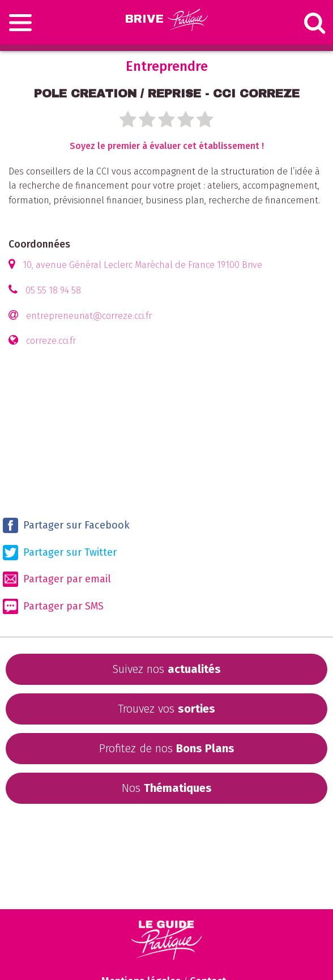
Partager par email (57, 579)
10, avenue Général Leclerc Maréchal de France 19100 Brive (142, 265)
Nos (167, 788)
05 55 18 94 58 (53, 290)
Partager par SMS (53, 606)
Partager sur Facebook (66, 525)
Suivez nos (166, 669)
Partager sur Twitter (60, 553)
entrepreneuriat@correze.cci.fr (89, 316)
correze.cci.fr (51, 341)
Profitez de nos (167, 748)
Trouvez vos (166, 709)
